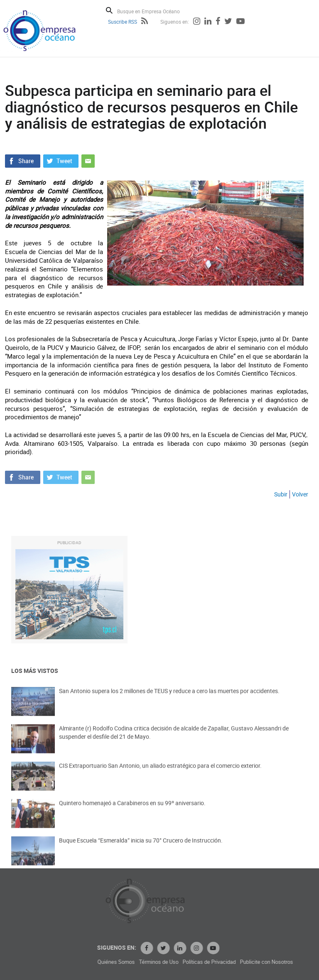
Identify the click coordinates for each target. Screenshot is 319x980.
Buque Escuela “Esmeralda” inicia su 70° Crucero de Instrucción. (141, 848)
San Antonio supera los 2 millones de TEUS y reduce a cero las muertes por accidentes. (169, 699)
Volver (300, 494)
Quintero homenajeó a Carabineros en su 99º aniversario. (132, 811)
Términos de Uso (212, 962)
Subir (281, 494)
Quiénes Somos (169, 962)
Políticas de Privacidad (263, 962)
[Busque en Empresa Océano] (154, 11)
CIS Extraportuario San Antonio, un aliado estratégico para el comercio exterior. (160, 773)
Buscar (109, 10)
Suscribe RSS (123, 22)
